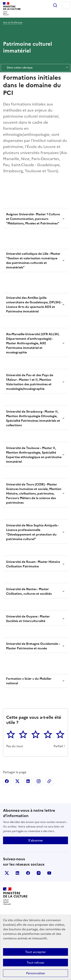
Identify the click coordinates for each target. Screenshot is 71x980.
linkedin (17, 873)
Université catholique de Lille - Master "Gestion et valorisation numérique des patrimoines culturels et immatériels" (33, 260)
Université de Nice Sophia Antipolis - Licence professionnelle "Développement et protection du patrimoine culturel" (32, 532)
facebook (28, 873)
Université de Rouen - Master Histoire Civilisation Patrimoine (33, 564)
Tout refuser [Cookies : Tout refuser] (35, 963)
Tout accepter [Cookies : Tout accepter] (35, 952)
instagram (39, 873)
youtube (49, 873)
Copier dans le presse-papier (49, 781)
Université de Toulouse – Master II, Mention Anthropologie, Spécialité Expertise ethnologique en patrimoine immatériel (34, 455)
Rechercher (55, 5)
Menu (66, 5)
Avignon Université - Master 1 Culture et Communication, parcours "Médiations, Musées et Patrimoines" (33, 219)
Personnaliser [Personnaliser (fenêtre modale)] (36, 973)
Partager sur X (17, 781)
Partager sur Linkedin (28, 781)
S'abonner (36, 840)
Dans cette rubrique (35, 68)
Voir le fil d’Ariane (13, 23)
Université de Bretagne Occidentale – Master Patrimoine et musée (33, 646)
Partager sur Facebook (7, 781)
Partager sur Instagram (39, 781)
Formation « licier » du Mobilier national (29, 681)
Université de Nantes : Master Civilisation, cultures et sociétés (29, 591)
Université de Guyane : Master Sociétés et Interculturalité (28, 619)
